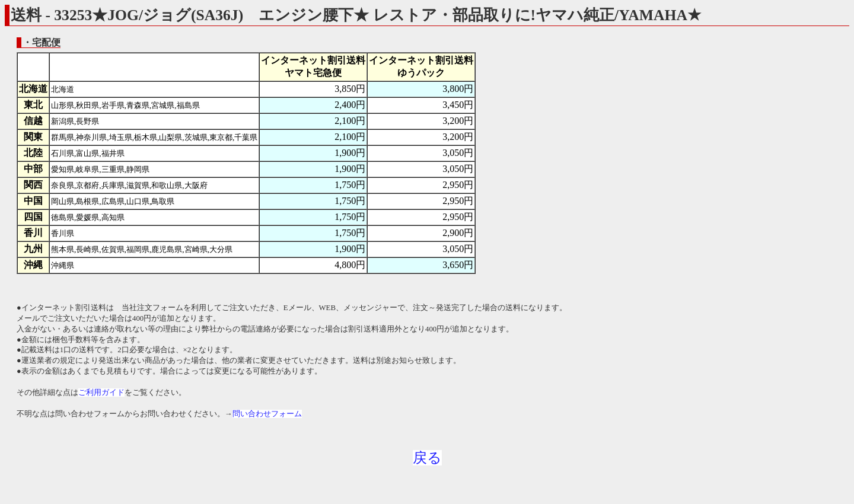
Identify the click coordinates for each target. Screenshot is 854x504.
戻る (427, 458)
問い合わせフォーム (267, 414)
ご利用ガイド (101, 393)
